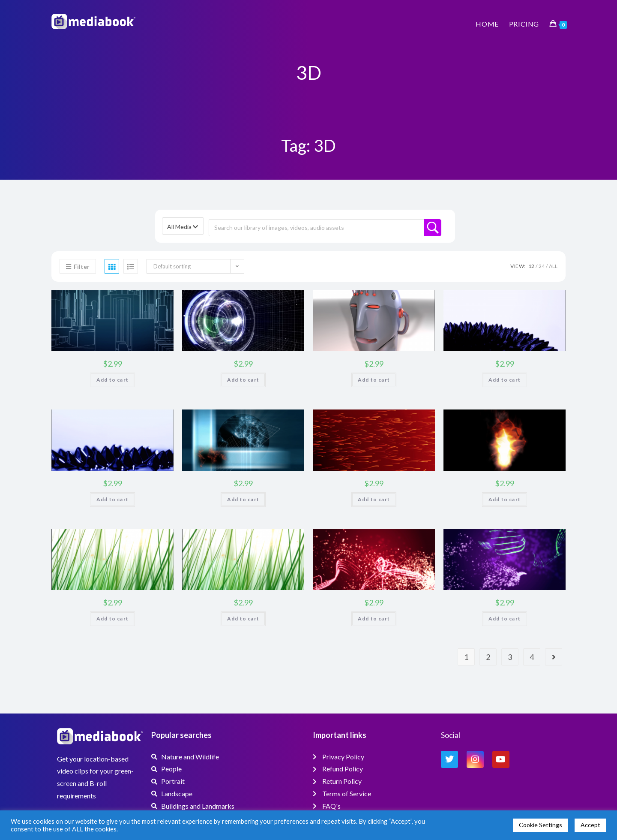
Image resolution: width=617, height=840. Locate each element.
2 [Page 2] (488, 657)
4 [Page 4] (532, 657)
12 (531, 266)
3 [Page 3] (510, 657)
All (553, 266)
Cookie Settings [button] (541, 825)
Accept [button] (590, 825)
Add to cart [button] (112, 380)
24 (542, 266)
